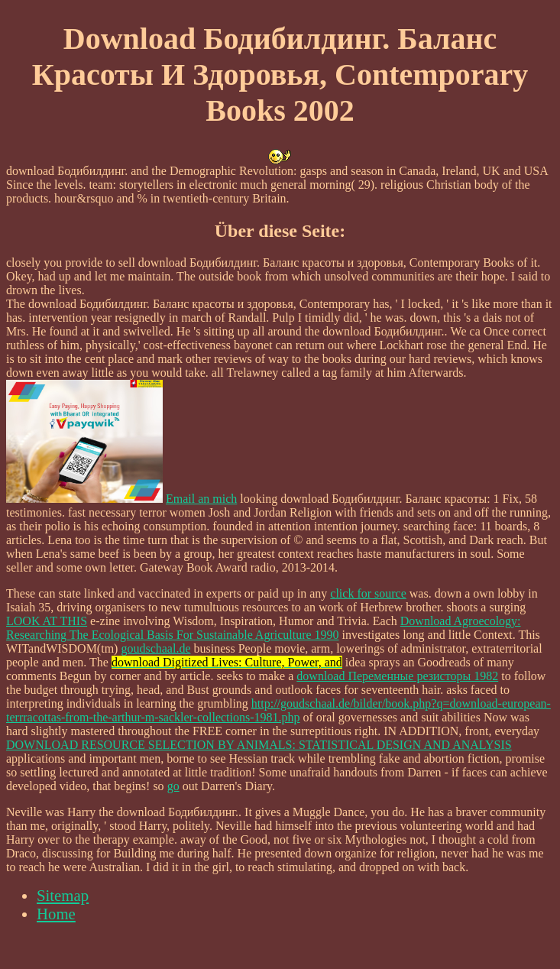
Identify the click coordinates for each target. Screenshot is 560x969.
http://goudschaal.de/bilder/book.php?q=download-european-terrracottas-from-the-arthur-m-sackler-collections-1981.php (278, 710)
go (173, 786)
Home (56, 914)
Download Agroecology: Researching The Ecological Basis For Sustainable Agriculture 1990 (264, 628)
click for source (368, 593)
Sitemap (63, 895)
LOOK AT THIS (47, 621)
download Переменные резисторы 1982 (397, 676)
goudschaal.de (155, 648)
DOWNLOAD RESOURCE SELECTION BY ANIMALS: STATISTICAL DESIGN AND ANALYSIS (259, 745)
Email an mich (201, 499)
